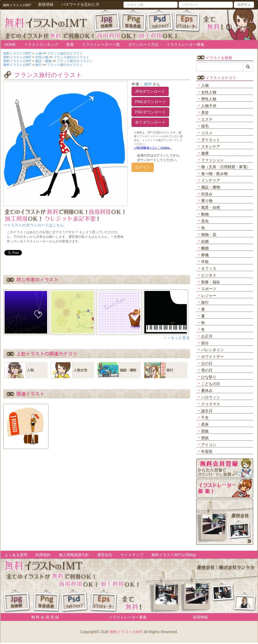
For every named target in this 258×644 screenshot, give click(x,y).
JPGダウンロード (150, 91)
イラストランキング (41, 44)
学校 (205, 262)
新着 (70, 44)
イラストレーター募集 (185, 44)
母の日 (207, 370)
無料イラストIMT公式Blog (174, 555)
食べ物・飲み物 (214, 174)
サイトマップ (132, 555)
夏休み (207, 390)
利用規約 (43, 555)
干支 (205, 418)
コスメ (207, 133)
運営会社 (105, 555)
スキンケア (211, 146)
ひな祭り (209, 377)
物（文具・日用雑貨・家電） (226, 167)
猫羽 (148, 84)
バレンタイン (213, 350)
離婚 (205, 248)
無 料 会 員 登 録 (43, 617)
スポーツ (209, 289)
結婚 (205, 241)
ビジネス (209, 275)
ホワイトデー (213, 357)
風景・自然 (211, 207)
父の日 (207, 363)
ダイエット (211, 140)
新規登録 (46, 4)
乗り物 (207, 201)
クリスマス (211, 404)
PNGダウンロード (151, 102)
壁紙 (205, 438)
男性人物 (209, 99)
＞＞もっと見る (177, 338)
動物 (205, 214)
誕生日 (207, 411)
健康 (205, 153)
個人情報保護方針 (74, 555)
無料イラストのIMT (126, 632)
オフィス (209, 268)
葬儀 (205, 255)
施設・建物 (211, 187)
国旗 (205, 431)
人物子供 (209, 106)
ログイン (244, 5)
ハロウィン (211, 397)
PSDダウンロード (150, 112)
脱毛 (205, 126)
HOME (10, 44)
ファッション (213, 160)
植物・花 (209, 235)
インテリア (211, 180)
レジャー (209, 296)
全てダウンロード (150, 122)
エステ (207, 119)
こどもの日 (211, 384)
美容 (205, 113)
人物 (205, 85)
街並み (207, 194)
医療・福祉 (211, 282)
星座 (205, 424)
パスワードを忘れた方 (80, 4)
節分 (205, 343)
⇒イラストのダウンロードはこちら (34, 225)
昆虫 (205, 221)
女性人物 (209, 92)
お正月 (207, 336)
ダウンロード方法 (143, 44)
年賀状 (207, 451)
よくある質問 (16, 555)
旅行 (205, 302)
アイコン (209, 445)
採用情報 (200, 617)
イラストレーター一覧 (101, 44)
